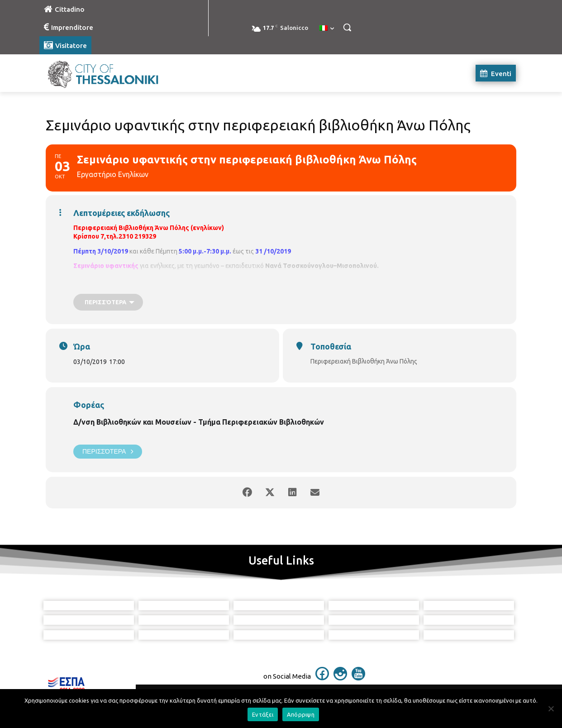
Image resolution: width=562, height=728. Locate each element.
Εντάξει (263, 714)
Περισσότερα (108, 452)
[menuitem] (327, 29)
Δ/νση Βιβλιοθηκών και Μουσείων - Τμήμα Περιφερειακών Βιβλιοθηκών (199, 422)
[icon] (322, 678)
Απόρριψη (301, 714)
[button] (347, 27)
